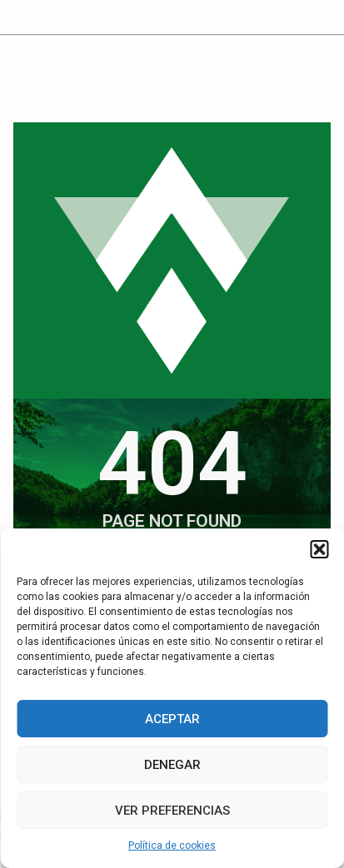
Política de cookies (172, 846)
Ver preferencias (172, 811)
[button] (319, 549)
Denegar (172, 765)
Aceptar (172, 719)
